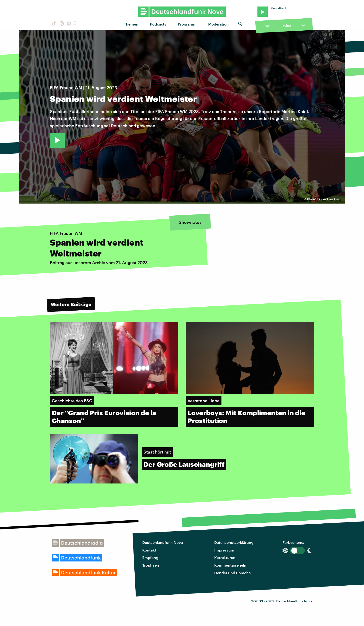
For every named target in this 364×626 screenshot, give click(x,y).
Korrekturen (225, 557)
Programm (187, 24)
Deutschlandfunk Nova (163, 542)
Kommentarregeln (230, 565)
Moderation (218, 24)
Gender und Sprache (232, 573)
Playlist (285, 26)
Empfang (150, 557)
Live (266, 26)
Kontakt (149, 550)
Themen (131, 24)
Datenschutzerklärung (234, 542)
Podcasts (158, 24)
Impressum (224, 550)
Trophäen (151, 565)
